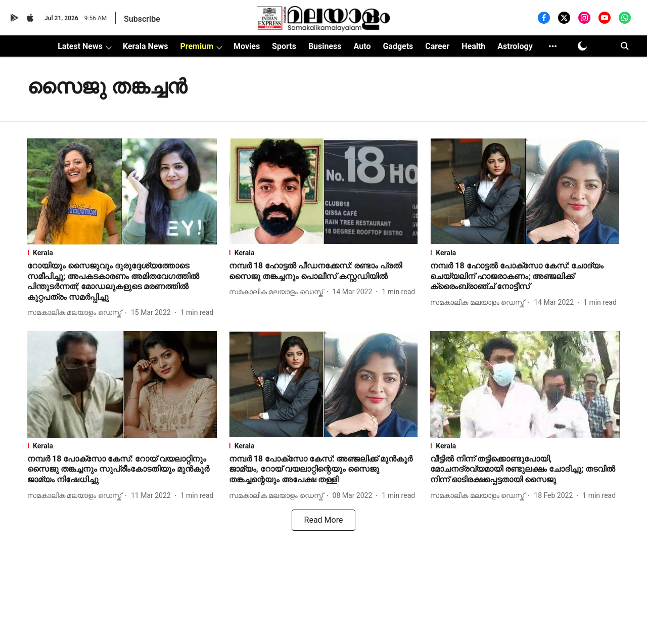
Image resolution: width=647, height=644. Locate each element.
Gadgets (398, 46)
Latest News (80, 46)
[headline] (122, 282)
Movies (247, 46)
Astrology (515, 46)
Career (437, 46)
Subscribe (142, 19)
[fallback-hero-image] (122, 191)
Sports (284, 46)
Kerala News (145, 46)
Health (473, 46)
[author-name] (76, 313)
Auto (362, 46)
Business (325, 46)
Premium (197, 46)
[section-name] (122, 253)
